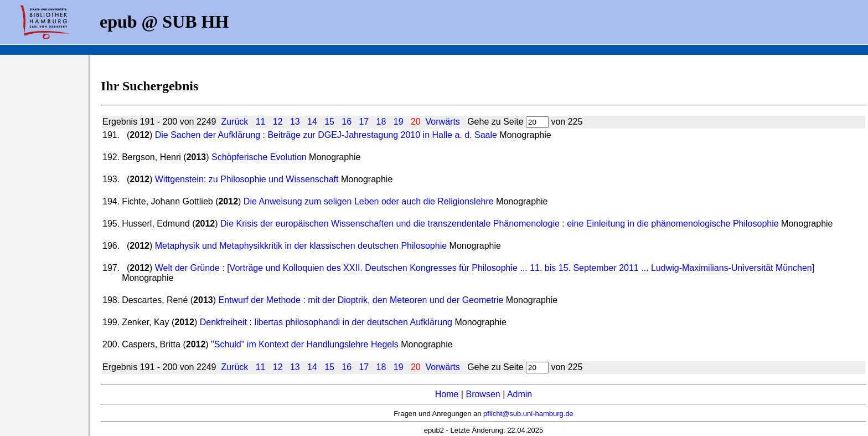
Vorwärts (443, 122)
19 (399, 122)
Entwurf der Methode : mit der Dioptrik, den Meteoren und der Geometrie (361, 300)
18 (381, 122)
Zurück (234, 122)
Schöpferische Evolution (259, 157)
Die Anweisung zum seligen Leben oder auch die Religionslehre (369, 201)
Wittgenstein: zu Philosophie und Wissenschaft (248, 179)
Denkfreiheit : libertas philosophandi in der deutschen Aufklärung (326, 322)
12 (278, 122)
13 (295, 122)
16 (347, 122)
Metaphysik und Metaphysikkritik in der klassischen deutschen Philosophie (301, 246)
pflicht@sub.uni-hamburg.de (528, 414)
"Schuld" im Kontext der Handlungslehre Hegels (305, 344)
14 (312, 122)
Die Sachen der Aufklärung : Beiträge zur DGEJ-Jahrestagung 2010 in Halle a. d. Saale (326, 135)
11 (261, 122)
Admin (520, 394)
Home (447, 394)
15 (329, 122)
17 (364, 122)
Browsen (483, 394)
